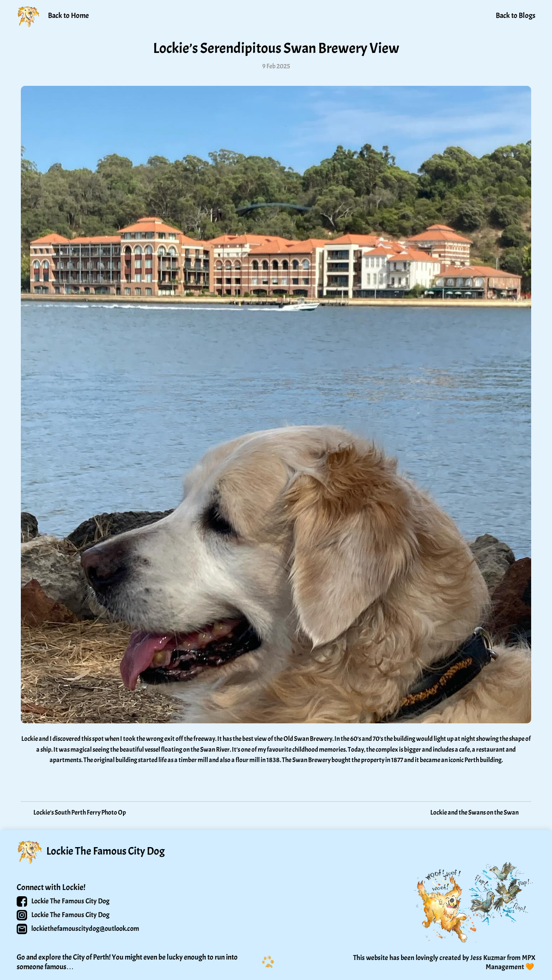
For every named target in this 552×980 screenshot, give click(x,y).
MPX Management (511, 962)
